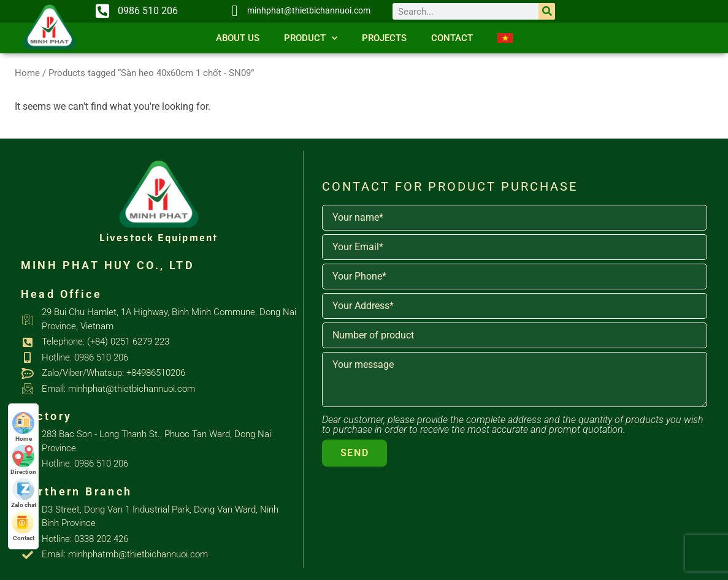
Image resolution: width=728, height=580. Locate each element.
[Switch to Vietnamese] (505, 38)
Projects (384, 38)
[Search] (547, 11)
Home (27, 73)
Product (311, 38)
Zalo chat (24, 493)
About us (238, 38)
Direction (23, 460)
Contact (452, 38)
